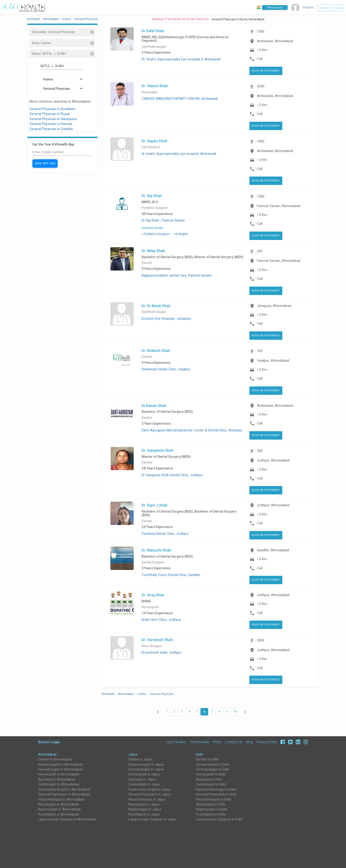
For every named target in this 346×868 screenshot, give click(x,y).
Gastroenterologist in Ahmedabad (64, 789)
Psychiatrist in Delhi (211, 814)
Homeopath (150, 607)
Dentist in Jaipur (141, 759)
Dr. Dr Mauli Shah (156, 306)
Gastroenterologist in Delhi (216, 789)
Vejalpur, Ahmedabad (273, 361)
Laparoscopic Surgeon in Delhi (219, 819)
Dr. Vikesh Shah (155, 86)
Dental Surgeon (153, 562)
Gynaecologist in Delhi (213, 764)
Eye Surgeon (151, 147)
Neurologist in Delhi (211, 804)
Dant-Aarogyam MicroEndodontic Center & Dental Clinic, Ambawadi (193, 430)
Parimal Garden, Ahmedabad (279, 206)
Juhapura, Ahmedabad (274, 306)
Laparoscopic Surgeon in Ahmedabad (67, 819)
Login (338, 8)
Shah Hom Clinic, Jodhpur (161, 620)
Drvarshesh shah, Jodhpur (162, 653)
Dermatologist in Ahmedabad (60, 769)
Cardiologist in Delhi (211, 784)
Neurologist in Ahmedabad (58, 804)
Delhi (200, 754)
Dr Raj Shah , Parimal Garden (163, 220)
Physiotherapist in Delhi (214, 799)
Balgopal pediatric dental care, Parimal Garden (177, 275)
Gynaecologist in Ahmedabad (60, 764)
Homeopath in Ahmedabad (59, 774)
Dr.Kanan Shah (154, 406)
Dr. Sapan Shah (154, 141)
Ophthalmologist (154, 47)
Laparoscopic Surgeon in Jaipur (153, 819)
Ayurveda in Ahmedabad (57, 779)
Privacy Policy (267, 742)
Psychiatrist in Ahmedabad (58, 814)
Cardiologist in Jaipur (144, 784)
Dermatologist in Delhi (213, 769)
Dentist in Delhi (207, 759)
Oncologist (149, 92)
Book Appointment (266, 71)
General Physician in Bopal (49, 114)
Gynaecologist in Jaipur (146, 764)
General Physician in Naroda (51, 124)
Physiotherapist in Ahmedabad (61, 799)
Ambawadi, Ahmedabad (275, 41)
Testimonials (200, 742)
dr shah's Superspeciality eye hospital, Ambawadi (179, 154)
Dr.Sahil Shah (153, 31)
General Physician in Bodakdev (53, 109)
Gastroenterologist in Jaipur (150, 789)
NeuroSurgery (152, 646)
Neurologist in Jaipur (144, 804)
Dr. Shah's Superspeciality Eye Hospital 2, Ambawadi (181, 59)
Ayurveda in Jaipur (142, 779)
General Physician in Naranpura (53, 119)
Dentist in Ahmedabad (55, 759)
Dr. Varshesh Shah (157, 640)
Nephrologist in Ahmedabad (59, 809)
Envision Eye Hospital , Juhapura (166, 319)
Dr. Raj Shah (152, 196)
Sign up (324, 8)
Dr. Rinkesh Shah (156, 351)
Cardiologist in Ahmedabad (59, 784)
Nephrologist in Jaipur (145, 809)
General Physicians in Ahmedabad (64, 794)
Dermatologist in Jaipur (146, 769)
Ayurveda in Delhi (209, 779)
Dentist (147, 263)
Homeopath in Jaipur (144, 774)
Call (260, 59)
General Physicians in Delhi (216, 794)
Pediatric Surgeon (155, 208)
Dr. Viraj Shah (153, 595)
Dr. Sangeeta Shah (157, 450)
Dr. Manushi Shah (156, 550)
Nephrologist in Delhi (212, 809)
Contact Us (234, 742)
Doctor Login (49, 742)
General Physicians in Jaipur (150, 794)
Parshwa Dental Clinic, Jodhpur (165, 534)
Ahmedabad (47, 754)
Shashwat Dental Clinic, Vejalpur (166, 369)
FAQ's (217, 742)
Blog (249, 742)
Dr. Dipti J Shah (155, 505)
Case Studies (176, 742)
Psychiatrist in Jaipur (144, 814)
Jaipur (133, 754)
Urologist (181, 234)
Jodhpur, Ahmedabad (273, 460)
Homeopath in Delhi (211, 774)
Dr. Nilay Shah (153, 251)
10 (235, 712)
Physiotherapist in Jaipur (147, 799)
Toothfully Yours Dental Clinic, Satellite (171, 575)
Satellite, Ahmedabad (273, 550)
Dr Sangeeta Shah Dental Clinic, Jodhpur (172, 475)
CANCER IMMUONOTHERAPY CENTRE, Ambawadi (180, 99)
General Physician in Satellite (51, 129)
